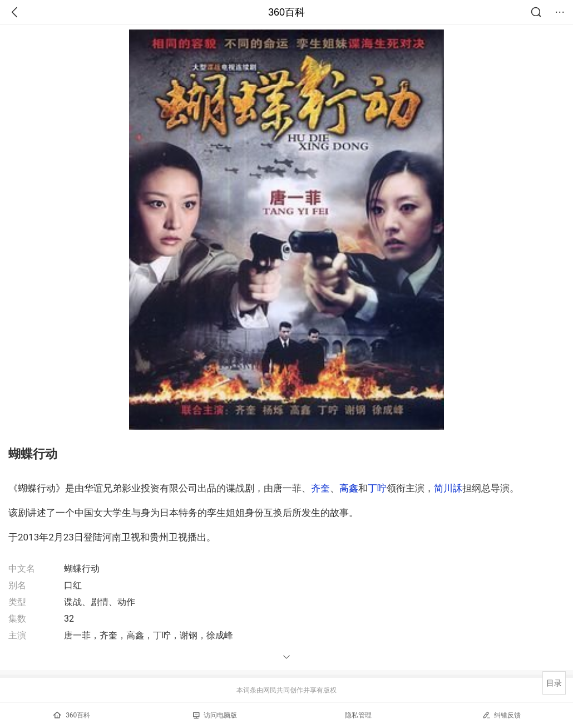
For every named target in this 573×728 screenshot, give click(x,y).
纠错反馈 (502, 715)
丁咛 (377, 488)
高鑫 (349, 488)
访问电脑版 (215, 715)
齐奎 (320, 488)
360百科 (286, 12)
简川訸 (448, 488)
